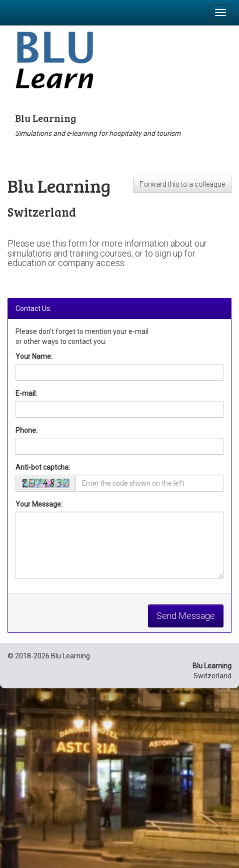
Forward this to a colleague (182, 184)
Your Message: (39, 504)
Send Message (186, 616)
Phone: (26, 430)
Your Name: (34, 356)
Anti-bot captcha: (43, 467)
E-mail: (26, 393)
